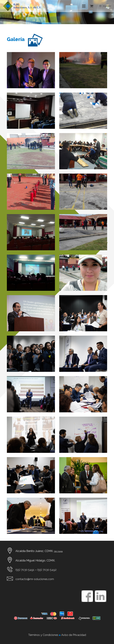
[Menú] (84, 6)
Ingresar (107, 6)
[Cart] (92, 6)
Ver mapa (58, 551)
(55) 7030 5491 (25, 570)
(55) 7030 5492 (47, 570)
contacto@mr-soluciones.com (35, 579)
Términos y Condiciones (44, 635)
